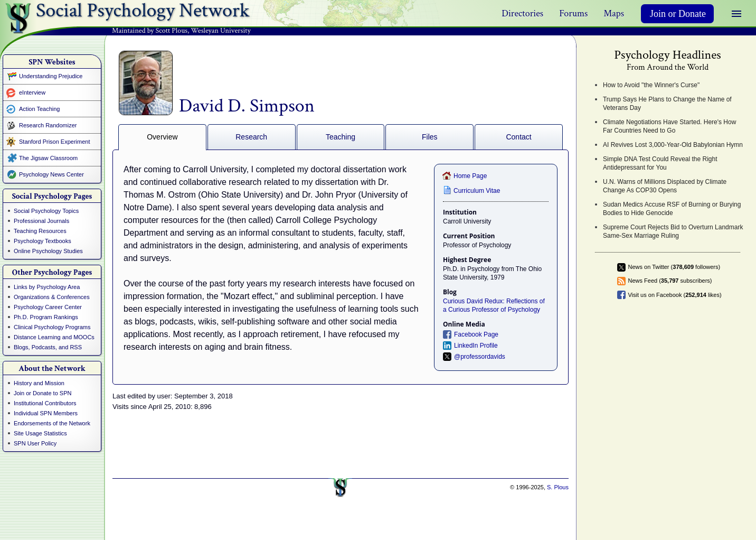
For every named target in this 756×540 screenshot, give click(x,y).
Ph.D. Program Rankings (46, 317)
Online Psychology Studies (48, 251)
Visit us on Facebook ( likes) (674, 295)
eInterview (32, 92)
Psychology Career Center (48, 307)
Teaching (341, 137)
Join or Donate (678, 14)
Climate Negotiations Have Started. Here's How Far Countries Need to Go (669, 126)
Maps (614, 13)
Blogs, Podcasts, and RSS (48, 347)
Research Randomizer (48, 125)
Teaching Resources (40, 231)
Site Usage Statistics (40, 433)
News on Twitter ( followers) (674, 267)
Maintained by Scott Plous (150, 31)
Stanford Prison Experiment (55, 142)
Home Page (470, 176)
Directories (522, 13)
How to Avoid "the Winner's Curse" (651, 85)
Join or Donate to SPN (42, 393)
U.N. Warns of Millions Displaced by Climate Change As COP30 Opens (665, 186)
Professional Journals (41, 221)
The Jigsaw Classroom (48, 158)
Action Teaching (39, 109)
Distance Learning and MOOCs (54, 337)
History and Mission (39, 383)
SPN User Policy (35, 443)
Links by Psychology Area (47, 287)
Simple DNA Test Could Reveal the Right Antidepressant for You (660, 163)
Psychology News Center (51, 174)
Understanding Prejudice (51, 76)
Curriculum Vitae (477, 191)
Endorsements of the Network (52, 423)
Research (251, 137)
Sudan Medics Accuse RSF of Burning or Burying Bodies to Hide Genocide (672, 209)
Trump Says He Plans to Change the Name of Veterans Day (667, 104)
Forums (573, 13)
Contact (518, 137)
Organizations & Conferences (52, 297)
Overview (162, 137)
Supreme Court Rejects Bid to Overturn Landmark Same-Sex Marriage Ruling (673, 231)
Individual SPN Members (46, 413)
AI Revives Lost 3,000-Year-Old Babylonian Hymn (673, 145)
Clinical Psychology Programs (52, 327)
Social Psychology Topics (46, 211)
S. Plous (558, 487)
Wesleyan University (221, 31)
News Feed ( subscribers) (670, 281)
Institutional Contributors (45, 403)
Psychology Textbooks (42, 241)
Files (430, 137)
